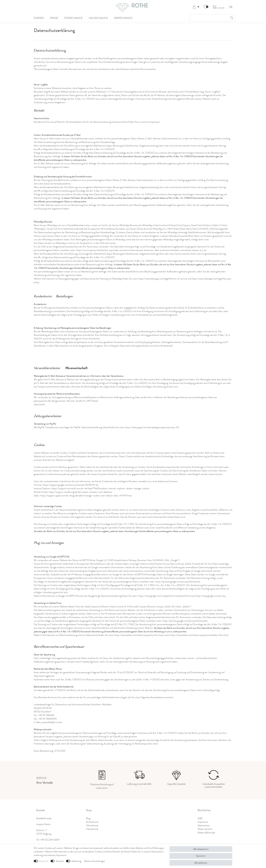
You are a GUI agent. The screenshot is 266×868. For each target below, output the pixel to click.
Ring (88, 818)
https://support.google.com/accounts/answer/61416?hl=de (71, 485)
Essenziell (44, 861)
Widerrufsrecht (205, 829)
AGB (200, 818)
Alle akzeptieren (201, 849)
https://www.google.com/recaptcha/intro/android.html (164, 596)
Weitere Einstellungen (94, 861)
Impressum (203, 822)
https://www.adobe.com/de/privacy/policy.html (136, 635)
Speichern (201, 856)
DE (231, 7)
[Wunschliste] (206, 7)
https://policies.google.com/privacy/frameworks (178, 582)
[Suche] (231, 18)
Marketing (76, 861)
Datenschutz (204, 825)
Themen (39, 18)
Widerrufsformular (206, 833)
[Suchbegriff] (209, 18)
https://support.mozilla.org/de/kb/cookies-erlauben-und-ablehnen (80, 492)
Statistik (60, 861)
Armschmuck (123, 18)
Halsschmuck (98, 18)
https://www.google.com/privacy (211, 596)
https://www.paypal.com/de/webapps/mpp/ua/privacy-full (152, 427)
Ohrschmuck (73, 18)
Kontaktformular (44, 818)
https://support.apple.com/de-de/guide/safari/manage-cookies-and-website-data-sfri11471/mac (86, 496)
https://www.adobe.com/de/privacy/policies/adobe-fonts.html (199, 635)
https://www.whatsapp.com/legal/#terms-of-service (163, 279)
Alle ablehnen (201, 863)
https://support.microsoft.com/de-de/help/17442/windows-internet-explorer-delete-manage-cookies (100, 488)
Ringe (54, 18)
